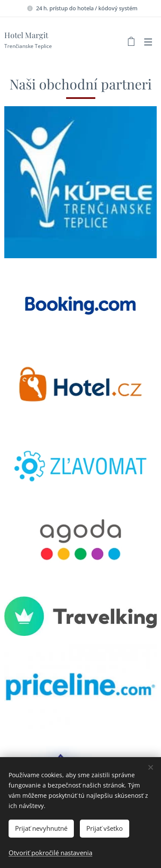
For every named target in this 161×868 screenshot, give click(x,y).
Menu (148, 42)
